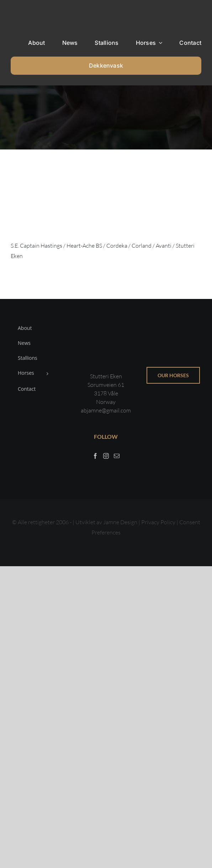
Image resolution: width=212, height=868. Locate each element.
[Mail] (117, 456)
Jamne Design (120, 522)
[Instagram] (106, 456)
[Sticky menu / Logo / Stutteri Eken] (29, 11)
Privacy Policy (159, 522)
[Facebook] (95, 456)
